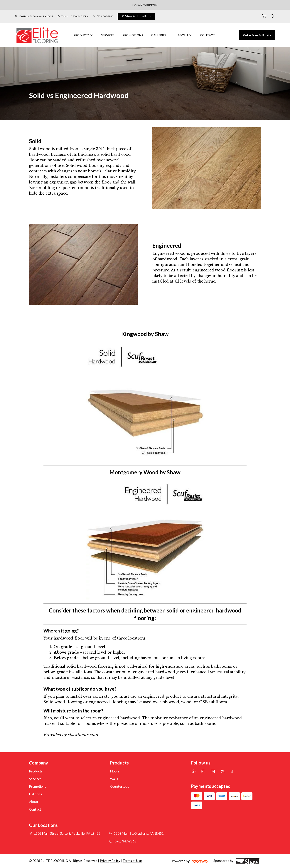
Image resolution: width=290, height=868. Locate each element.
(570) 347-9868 (105, 16)
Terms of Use (132, 861)
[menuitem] (83, 35)
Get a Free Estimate (257, 35)
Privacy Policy (110, 861)
